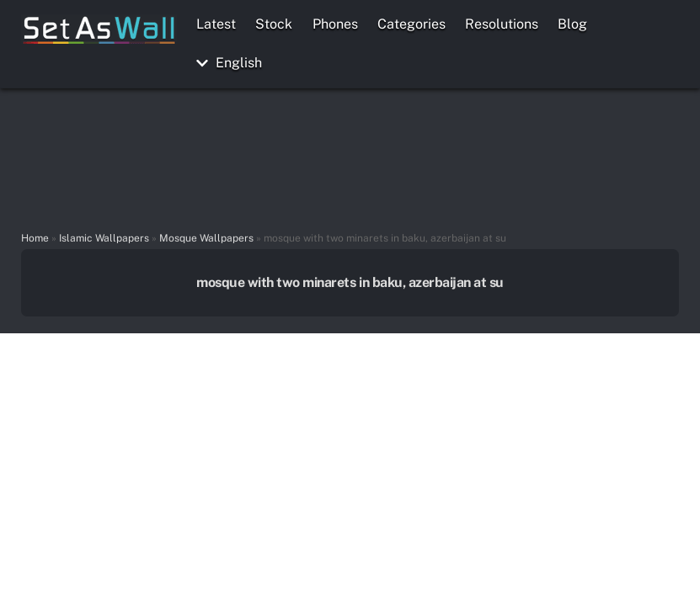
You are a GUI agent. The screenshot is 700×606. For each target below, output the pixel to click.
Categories (411, 24)
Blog (572, 24)
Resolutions (502, 24)
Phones (335, 24)
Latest (216, 24)
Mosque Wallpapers (206, 238)
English (229, 63)
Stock (274, 24)
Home (35, 238)
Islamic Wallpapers (104, 238)
